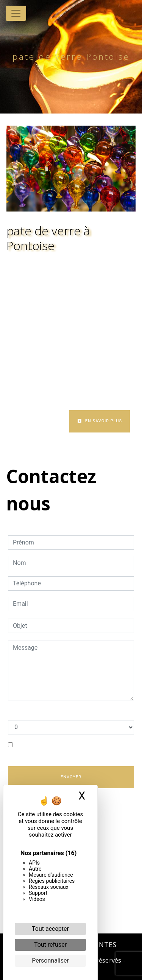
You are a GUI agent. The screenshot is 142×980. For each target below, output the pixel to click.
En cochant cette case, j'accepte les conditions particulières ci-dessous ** (66, 749)
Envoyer (71, 777)
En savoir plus (100, 421)
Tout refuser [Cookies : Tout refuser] (50, 945)
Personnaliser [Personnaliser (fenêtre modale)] (50, 961)
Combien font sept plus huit (45, 712)
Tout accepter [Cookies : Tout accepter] (50, 929)
